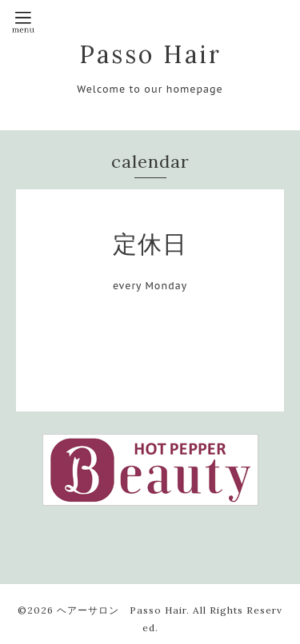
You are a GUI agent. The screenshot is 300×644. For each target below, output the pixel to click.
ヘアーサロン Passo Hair (122, 610)
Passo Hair (150, 54)
